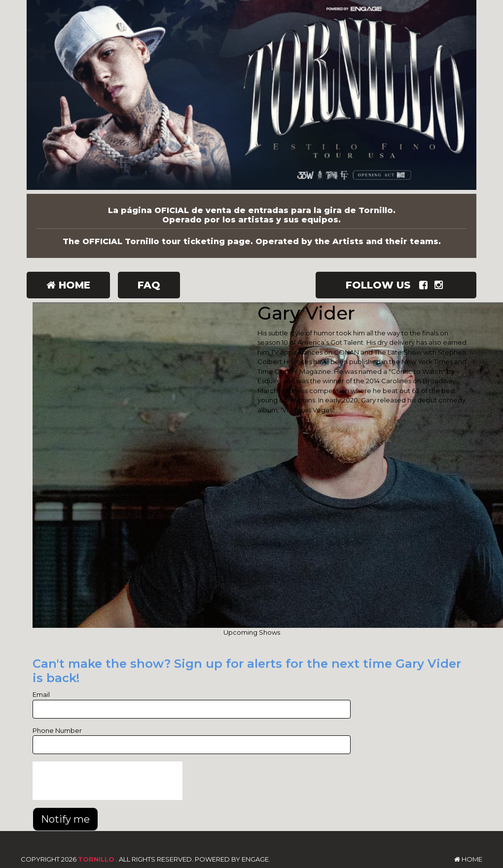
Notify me (65, 819)
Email (41, 694)
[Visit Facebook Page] (425, 285)
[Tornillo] (251, 97)
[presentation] (108, 781)
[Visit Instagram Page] (441, 285)
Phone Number (57, 730)
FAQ (149, 285)
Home (68, 285)
